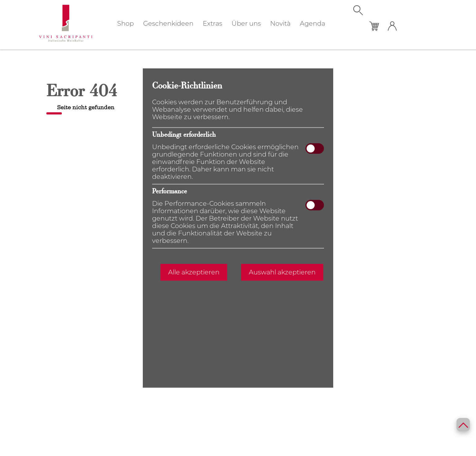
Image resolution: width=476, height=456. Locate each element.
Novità (280, 24)
